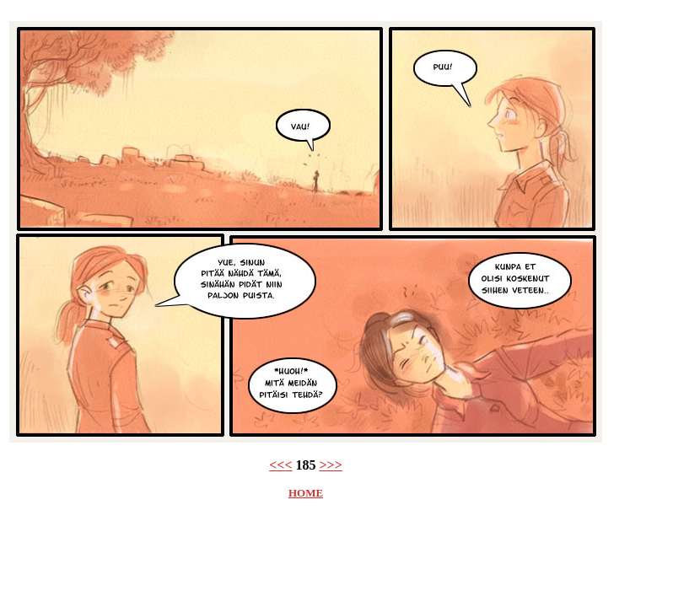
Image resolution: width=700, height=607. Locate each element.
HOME (306, 493)
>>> (331, 465)
